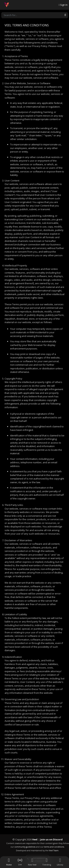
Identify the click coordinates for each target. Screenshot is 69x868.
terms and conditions (54, 847)
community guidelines (25, 847)
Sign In (63, 5)
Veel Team (54, 850)
